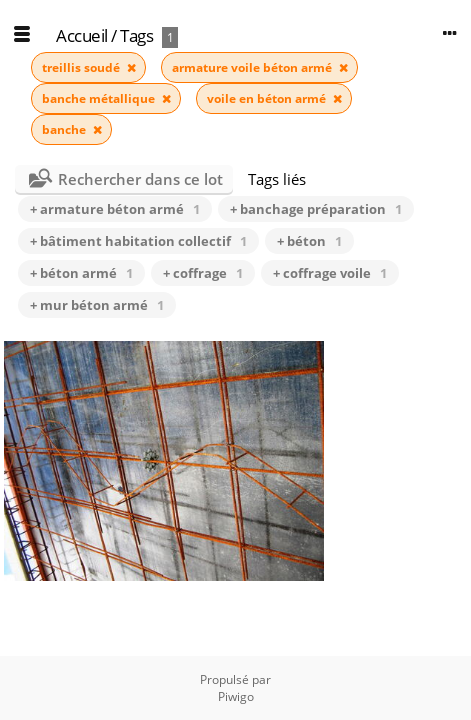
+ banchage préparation (316, 209)
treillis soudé (82, 67)
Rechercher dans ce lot (140, 179)
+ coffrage (203, 273)
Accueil (82, 35)
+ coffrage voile (330, 273)
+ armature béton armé (115, 209)
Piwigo (236, 696)
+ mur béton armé (97, 305)
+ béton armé (81, 273)
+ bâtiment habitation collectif (138, 241)
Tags (136, 35)
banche (65, 129)
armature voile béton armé (253, 67)
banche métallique (100, 98)
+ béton (309, 241)
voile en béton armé (268, 98)
